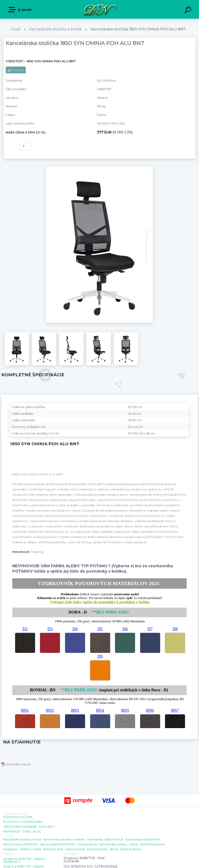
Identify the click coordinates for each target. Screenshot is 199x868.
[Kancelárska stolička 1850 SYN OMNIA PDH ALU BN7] (100, 168)
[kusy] (26, 146)
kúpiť (10, 147)
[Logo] (100, 9)
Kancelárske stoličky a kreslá (55, 29)
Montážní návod (16, 764)
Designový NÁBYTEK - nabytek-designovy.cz (24, 860)
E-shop (20, 10)
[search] (188, 11)
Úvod (16, 29)
